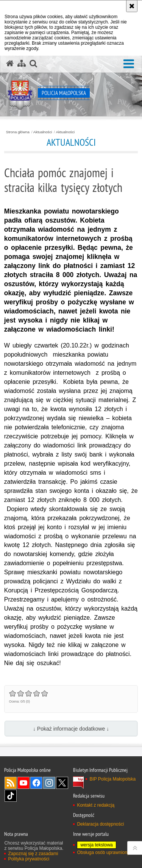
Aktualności (43, 132)
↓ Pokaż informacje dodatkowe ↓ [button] (71, 729)
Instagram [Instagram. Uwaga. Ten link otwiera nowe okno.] (49, 783)
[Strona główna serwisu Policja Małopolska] (10, 64)
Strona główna (18, 132)
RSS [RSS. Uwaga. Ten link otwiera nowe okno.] (11, 783)
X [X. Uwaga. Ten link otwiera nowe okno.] (62, 783)
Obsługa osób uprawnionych (105, 852)
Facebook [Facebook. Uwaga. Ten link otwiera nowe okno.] (36, 783)
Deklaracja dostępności (100, 824)
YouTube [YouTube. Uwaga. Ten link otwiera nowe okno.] (23, 783)
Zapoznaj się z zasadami (33, 854)
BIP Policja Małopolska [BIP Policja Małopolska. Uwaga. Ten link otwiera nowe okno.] (112, 779)
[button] (129, 64)
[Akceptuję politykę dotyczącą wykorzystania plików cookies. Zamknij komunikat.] (132, 6)
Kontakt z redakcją (96, 805)
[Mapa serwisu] (22, 64)
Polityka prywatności (29, 859)
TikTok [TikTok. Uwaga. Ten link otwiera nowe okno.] (11, 796)
